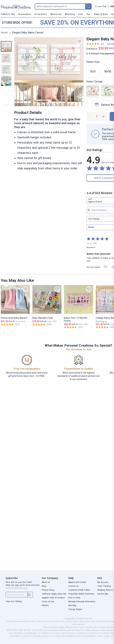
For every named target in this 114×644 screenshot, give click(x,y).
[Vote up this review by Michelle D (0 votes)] (106, 267)
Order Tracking (104, 586)
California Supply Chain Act (54, 594)
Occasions (41, 14)
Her (89, 14)
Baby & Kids (101, 14)
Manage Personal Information (82, 602)
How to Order (74, 598)
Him (81, 14)
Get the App (103, 594)
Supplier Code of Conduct (53, 598)
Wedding (70, 14)
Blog (44, 586)
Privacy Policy (48, 590)
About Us (46, 582)
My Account (103, 582)
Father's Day (8, 14)
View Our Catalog (14, 601)
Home (4, 32)
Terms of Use (48, 602)
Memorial (56, 14)
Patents (45, 605)
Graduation (25, 14)
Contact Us (73, 586)
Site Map (72, 605)
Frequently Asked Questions (81, 594)
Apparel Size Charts (77, 582)
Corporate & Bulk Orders (79, 590)
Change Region (75, 609)
